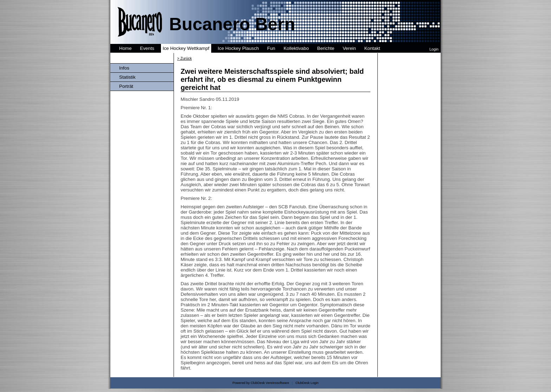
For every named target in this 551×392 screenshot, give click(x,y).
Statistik (127, 77)
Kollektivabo (296, 48)
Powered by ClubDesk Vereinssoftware (261, 383)
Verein (349, 48)
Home (125, 48)
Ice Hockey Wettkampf (186, 48)
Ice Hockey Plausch (238, 48)
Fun (271, 48)
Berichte (326, 48)
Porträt (126, 86)
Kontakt (372, 48)
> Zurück (184, 58)
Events (147, 48)
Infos (124, 68)
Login (434, 49)
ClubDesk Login (307, 383)
